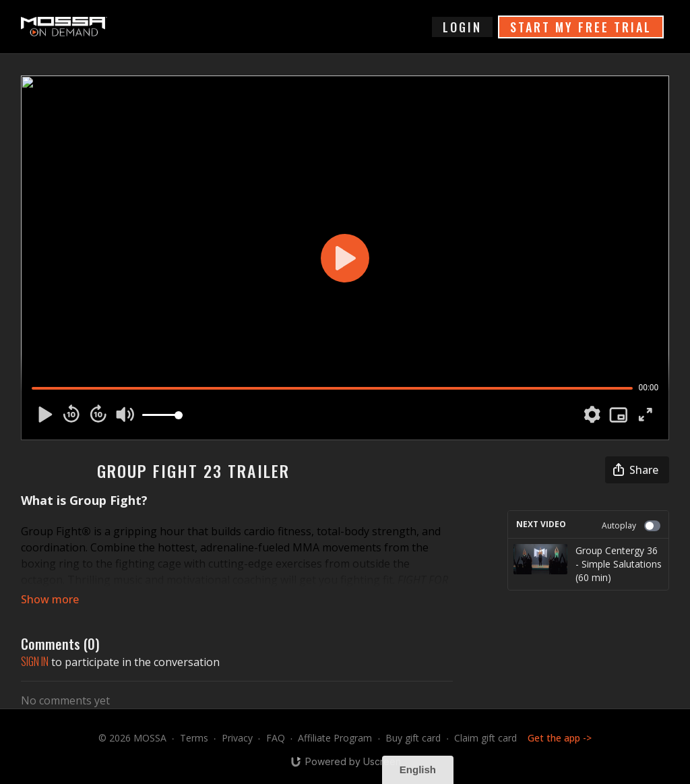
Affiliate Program (335, 738)
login (462, 27)
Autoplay (631, 525)
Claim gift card (485, 738)
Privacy (237, 738)
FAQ (276, 738)
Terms (194, 738)
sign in (35, 661)
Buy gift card (413, 738)
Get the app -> (560, 738)
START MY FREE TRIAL (581, 27)
